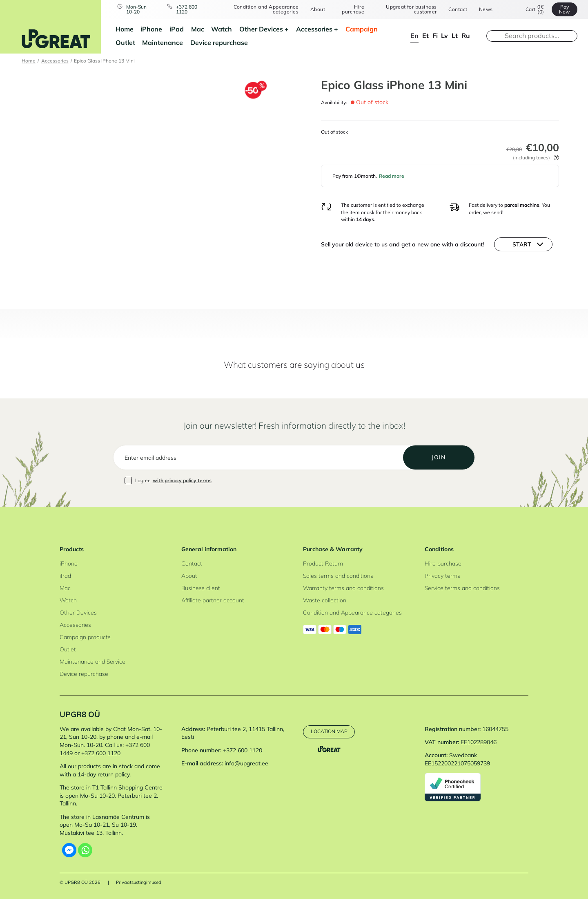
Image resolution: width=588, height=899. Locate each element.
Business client (201, 588)
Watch (222, 29)
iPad (177, 29)
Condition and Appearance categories (266, 10)
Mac (198, 29)
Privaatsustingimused (139, 882)
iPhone (151, 29)
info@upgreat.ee (246, 763)
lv (444, 36)
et (425, 36)
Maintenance (163, 42)
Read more (392, 176)
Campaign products (85, 637)
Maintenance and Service (92, 662)
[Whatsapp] (85, 850)
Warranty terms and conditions (343, 588)
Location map (329, 731)
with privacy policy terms (182, 480)
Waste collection (325, 600)
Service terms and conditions (462, 588)
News (486, 9)
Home (125, 29)
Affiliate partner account (213, 600)
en (414, 36)
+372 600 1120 (187, 10)
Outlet (125, 42)
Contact (458, 9)
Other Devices (261, 29)
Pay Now (564, 9)
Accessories (314, 29)
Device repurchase (219, 42)
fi (435, 36)
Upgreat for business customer (411, 10)
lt (455, 36)
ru (466, 36)
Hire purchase (353, 10)
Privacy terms (442, 576)
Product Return (323, 564)
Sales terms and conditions (338, 576)
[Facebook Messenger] (69, 850)
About (318, 9)
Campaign (362, 29)
